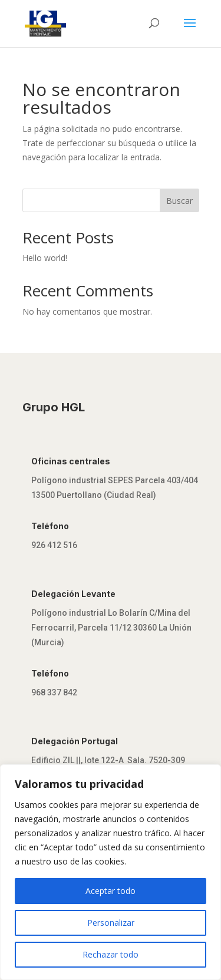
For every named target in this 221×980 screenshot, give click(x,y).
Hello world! (45, 258)
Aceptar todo (111, 891)
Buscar (179, 201)
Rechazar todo (111, 954)
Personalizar (111, 923)
